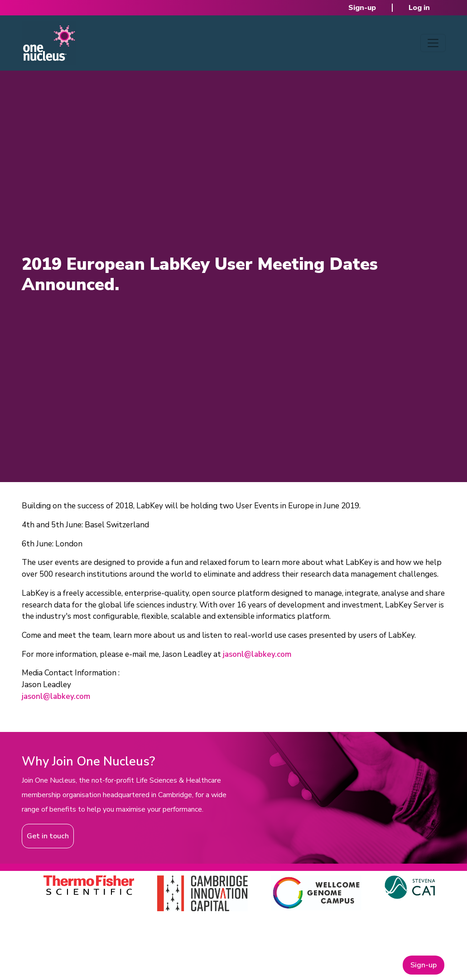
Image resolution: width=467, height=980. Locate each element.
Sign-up (362, 8)
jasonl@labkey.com (257, 654)
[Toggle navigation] (433, 43)
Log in (419, 8)
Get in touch (48, 836)
